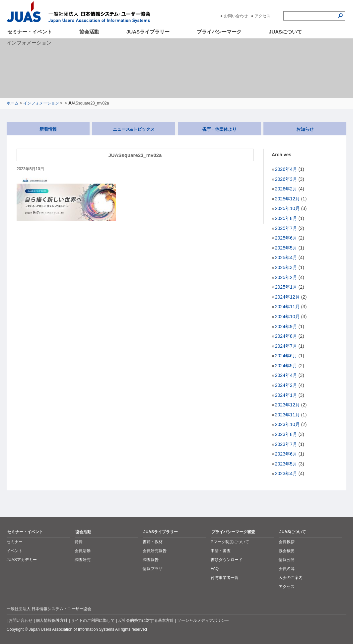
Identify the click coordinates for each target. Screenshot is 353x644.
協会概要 (287, 551)
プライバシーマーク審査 (233, 532)
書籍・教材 (153, 542)
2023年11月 (287, 415)
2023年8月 (286, 434)
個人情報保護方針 (52, 620)
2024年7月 (286, 346)
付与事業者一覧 (225, 578)
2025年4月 (286, 257)
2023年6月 (286, 454)
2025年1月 (286, 287)
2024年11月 (287, 307)
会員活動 (83, 551)
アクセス (262, 16)
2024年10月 (287, 317)
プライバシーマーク (219, 32)
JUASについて (285, 32)
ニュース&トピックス (134, 129)
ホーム (13, 103)
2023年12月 (287, 405)
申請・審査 (221, 551)
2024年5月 (286, 366)
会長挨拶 (287, 542)
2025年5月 (286, 248)
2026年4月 (286, 169)
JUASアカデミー (22, 560)
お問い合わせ (236, 16)
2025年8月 (286, 218)
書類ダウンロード (227, 560)
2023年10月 (287, 424)
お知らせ (305, 129)
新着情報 (48, 129)
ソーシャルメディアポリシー (203, 620)
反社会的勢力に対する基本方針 (146, 620)
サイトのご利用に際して (93, 620)
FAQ (215, 569)
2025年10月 (287, 208)
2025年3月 (286, 267)
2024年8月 (286, 336)
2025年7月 (286, 228)
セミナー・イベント (30, 32)
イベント (15, 551)
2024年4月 (286, 375)
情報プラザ (153, 569)
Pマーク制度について (230, 542)
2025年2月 (286, 277)
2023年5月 (286, 464)
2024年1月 (286, 395)
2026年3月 (286, 179)
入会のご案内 (291, 578)
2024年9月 (286, 326)
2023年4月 (286, 473)
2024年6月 (286, 356)
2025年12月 (287, 199)
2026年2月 (286, 189)
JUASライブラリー (148, 32)
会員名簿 (287, 569)
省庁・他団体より (219, 129)
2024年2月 (286, 385)
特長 (79, 542)
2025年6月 (286, 238)
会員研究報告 (155, 551)
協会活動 (89, 32)
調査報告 (151, 560)
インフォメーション (41, 103)
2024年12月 (287, 297)
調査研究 (83, 560)
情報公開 (287, 560)
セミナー (15, 542)
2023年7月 (286, 444)
